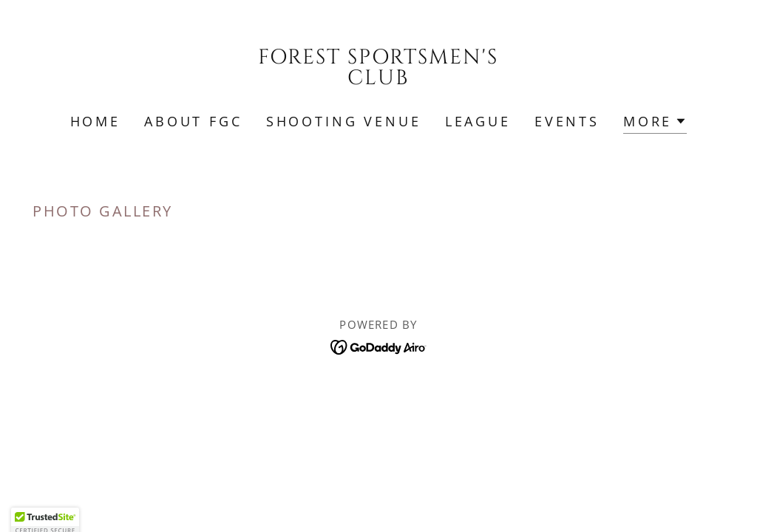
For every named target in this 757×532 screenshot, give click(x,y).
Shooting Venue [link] (344, 121)
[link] (378, 79)
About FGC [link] (193, 121)
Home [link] (95, 121)
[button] (655, 123)
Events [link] (567, 121)
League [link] (478, 121)
